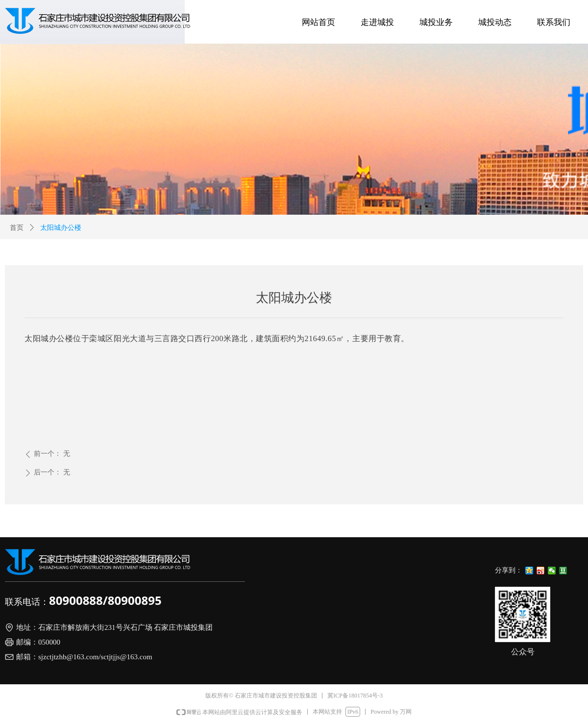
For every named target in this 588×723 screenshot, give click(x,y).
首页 (17, 228)
